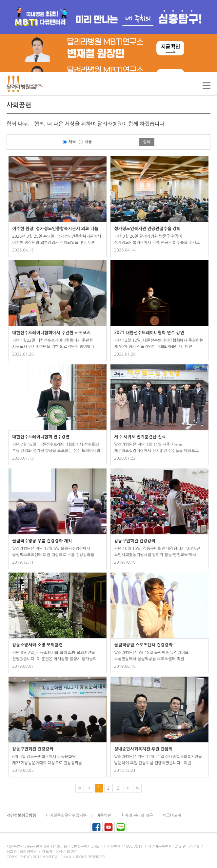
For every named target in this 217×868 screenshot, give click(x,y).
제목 (72, 142)
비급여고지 (172, 815)
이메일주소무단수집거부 (66, 815)
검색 (147, 142)
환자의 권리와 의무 (137, 815)
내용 (88, 142)
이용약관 (104, 815)
